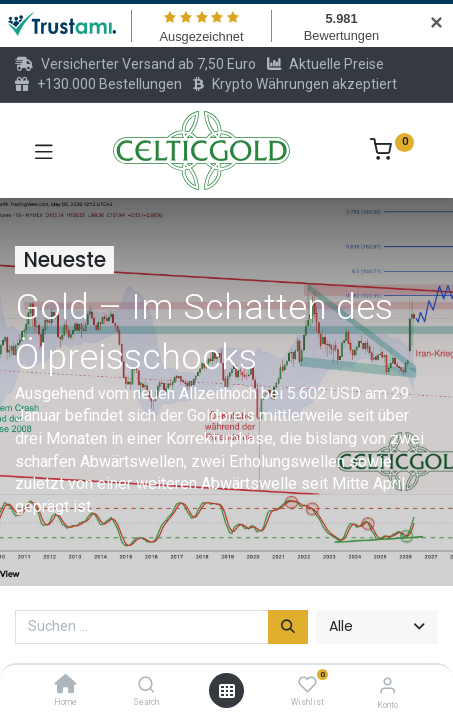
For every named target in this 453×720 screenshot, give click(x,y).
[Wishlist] (307, 685)
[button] (377, 627)
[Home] (66, 686)
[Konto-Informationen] (387, 685)
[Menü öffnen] (227, 691)
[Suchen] (288, 627)
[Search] (146, 686)
